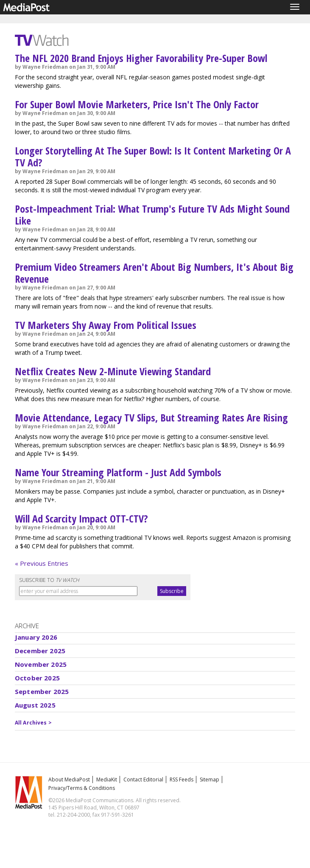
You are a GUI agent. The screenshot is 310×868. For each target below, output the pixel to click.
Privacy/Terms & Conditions (82, 788)
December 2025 (40, 651)
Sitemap (209, 780)
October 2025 (37, 678)
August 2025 (35, 705)
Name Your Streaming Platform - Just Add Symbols (118, 472)
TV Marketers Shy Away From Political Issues (106, 325)
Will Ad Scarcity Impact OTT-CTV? (81, 518)
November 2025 (41, 664)
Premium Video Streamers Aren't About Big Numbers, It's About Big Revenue (154, 273)
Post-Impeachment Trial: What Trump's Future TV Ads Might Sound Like (152, 215)
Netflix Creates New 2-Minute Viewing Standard (113, 371)
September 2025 (42, 691)
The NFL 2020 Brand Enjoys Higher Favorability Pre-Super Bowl (141, 58)
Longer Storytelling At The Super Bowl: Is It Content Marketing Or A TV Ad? (153, 156)
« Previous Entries (42, 563)
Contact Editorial (143, 780)
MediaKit (107, 780)
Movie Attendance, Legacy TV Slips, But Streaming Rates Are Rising (151, 417)
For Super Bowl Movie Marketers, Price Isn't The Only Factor (137, 104)
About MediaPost (69, 780)
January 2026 (36, 637)
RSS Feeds (182, 780)
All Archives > (33, 723)
